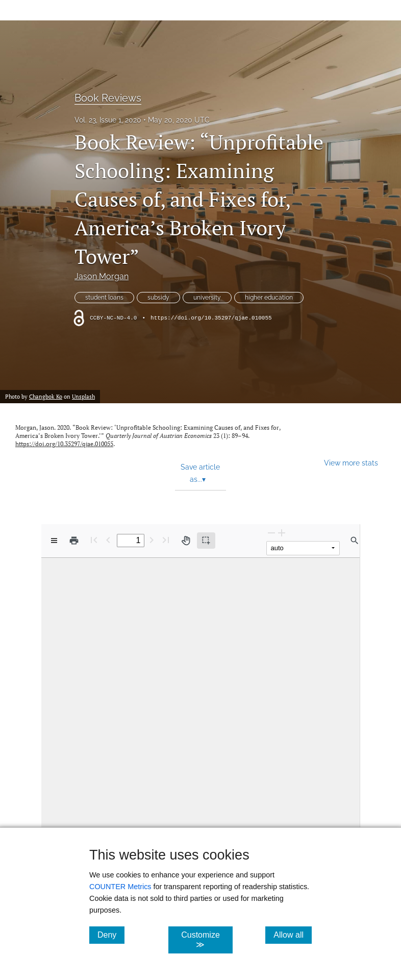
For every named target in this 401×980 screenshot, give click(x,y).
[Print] (74, 541)
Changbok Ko (46, 397)
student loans (104, 298)
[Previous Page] (108, 540)
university (207, 298)
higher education (269, 298)
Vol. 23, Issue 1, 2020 (108, 120)
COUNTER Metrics (120, 887)
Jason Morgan (102, 276)
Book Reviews (108, 98)
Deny (111, 935)
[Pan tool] (186, 541)
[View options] (54, 541)
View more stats (351, 463)
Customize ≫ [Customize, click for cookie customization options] (207, 940)
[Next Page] (152, 540)
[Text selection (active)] (206, 541)
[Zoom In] (282, 533)
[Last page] (166, 540)
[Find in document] (355, 541)
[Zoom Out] (271, 533)
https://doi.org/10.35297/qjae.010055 (211, 318)
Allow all (293, 935)
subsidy (158, 298)
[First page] (94, 540)
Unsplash (83, 397)
